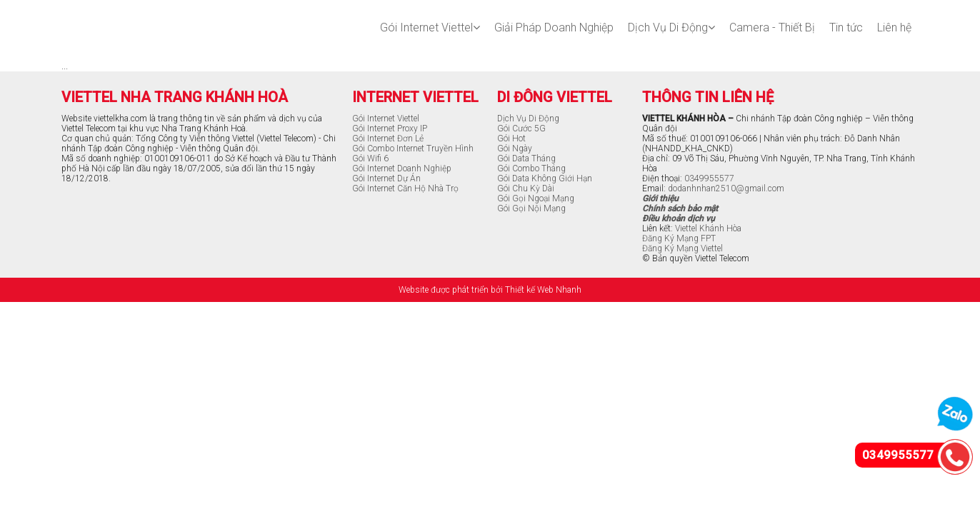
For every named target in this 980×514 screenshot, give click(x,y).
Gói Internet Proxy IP (390, 128)
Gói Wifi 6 (370, 158)
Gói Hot (511, 138)
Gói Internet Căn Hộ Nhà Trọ (405, 188)
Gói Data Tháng (526, 158)
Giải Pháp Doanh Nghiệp (554, 27)
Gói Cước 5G (521, 128)
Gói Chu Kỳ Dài (526, 188)
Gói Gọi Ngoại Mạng (536, 198)
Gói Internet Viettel (430, 27)
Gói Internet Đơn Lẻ (388, 138)
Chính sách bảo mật (680, 208)
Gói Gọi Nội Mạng (531, 208)
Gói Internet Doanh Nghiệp (402, 168)
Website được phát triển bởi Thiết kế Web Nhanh (490, 290)
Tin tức (846, 27)
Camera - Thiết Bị (772, 27)
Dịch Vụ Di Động (671, 27)
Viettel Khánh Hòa (708, 228)
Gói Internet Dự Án (386, 178)
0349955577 (709, 178)
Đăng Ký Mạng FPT (679, 238)
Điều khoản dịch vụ (679, 218)
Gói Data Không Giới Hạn (545, 178)
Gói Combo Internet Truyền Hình (413, 148)
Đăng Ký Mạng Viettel (682, 248)
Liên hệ (894, 27)
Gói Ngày (515, 148)
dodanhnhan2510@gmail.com (726, 188)
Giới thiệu (660, 198)
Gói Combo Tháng (531, 168)
